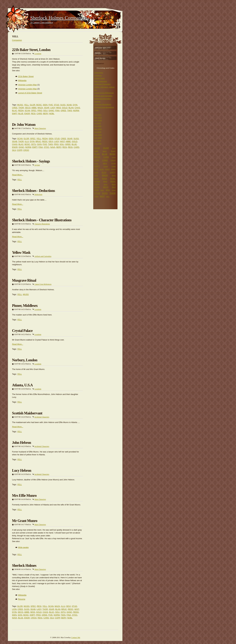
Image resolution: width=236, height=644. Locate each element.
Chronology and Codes (106, 68)
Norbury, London (25, 360)
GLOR (33, 105)
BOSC (39, 105)
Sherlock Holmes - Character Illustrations (42, 220)
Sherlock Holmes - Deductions (33, 191)
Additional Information (103, 99)
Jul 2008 (98, 141)
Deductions (38, 194)
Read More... (18, 175)
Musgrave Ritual (24, 280)
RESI (33, 114)
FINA (57, 111)
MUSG (20, 105)
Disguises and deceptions (104, 107)
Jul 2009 (98, 123)
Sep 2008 (98, 135)
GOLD (65, 108)
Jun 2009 (98, 126)
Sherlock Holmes (24, 565)
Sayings (37, 165)
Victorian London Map (27, 85)
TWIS (70, 111)
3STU (34, 144)
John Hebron (22, 443)
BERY (46, 114)
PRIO (40, 111)
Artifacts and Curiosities (43, 256)
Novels (98, 53)
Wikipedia (22, 80)
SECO (28, 108)
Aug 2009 (98, 120)
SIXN (39, 144)
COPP (20, 150)
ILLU (27, 141)
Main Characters (40, 128)
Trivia (96, 110)
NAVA (53, 147)
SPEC (34, 111)
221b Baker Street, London (31, 50)
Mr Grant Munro (25, 521)
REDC (45, 141)
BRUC (38, 141)
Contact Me (76, 638)
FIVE (51, 105)
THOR (21, 108)
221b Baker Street (26, 76)
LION (14, 609)
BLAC (15, 111)
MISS (58, 108)
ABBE (34, 108)
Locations (38, 54)
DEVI (51, 141)
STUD (57, 105)
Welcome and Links (103, 48)
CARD (39, 114)
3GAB (69, 105)
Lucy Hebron (22, 470)
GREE (63, 111)
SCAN (27, 111)
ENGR (27, 114)
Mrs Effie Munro (24, 495)
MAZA (40, 108)
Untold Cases (99, 78)
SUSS (63, 105)
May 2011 (98, 118)
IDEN (45, 105)
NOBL (52, 114)
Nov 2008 (98, 129)
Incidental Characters (42, 417)
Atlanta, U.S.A (22, 385)
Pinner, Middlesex (25, 306)
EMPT (15, 114)
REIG (70, 147)
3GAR (47, 108)
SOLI (45, 111)
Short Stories (100, 58)
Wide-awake (23, 547)
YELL (26, 105)
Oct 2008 (98, 132)
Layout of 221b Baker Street (30, 93)
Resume (22, 599)
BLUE (21, 114)
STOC (47, 147)
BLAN (71, 108)
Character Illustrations (42, 224)
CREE (15, 108)
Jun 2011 (98, 115)
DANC (51, 111)
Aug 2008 (98, 138)
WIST (62, 141)
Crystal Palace (22, 331)
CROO (26, 150)
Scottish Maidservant (27, 413)
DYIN (75, 105)
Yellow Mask (21, 252)
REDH (21, 111)
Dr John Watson (24, 125)
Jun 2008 (98, 144)
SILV (14, 150)
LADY (53, 108)
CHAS (77, 108)
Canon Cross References (43, 284)
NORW (76, 111)
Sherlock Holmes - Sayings (31, 161)
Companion (17, 40)
